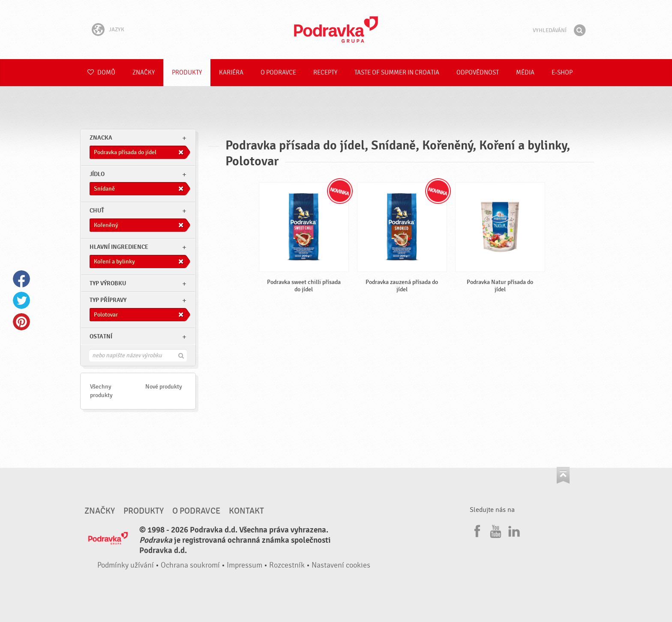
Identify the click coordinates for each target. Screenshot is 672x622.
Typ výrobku (108, 283)
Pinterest (21, 322)
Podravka (336, 30)
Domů (101, 73)
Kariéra (231, 73)
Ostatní (101, 336)
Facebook (21, 279)
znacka (101, 138)
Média (525, 73)
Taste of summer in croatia (397, 73)
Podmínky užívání (126, 565)
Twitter (21, 300)
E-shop (562, 73)
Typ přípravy (108, 300)
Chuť (97, 211)
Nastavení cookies (341, 565)
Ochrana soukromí (190, 565)
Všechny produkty (101, 391)
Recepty (325, 73)
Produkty (187, 73)
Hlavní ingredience (119, 247)
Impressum (244, 565)
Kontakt (246, 511)
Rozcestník (287, 565)
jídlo (97, 174)
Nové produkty (164, 387)
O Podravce (278, 73)
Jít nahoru (563, 475)
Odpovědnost (478, 73)
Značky (144, 73)
